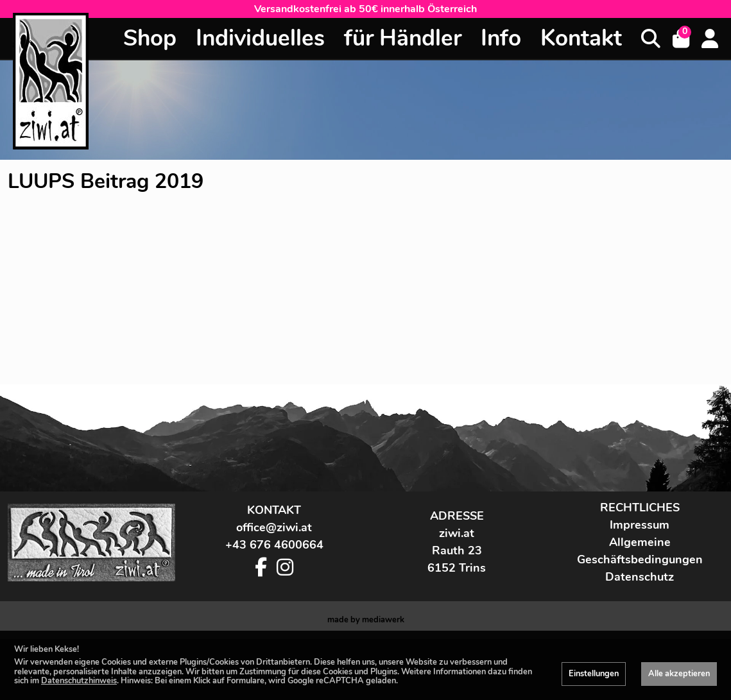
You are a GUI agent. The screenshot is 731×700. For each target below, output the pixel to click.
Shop (150, 38)
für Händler (403, 38)
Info (501, 38)
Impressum (640, 586)
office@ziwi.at (274, 588)
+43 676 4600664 (274, 606)
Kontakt (581, 38)
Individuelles (260, 38)
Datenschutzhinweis (79, 681)
